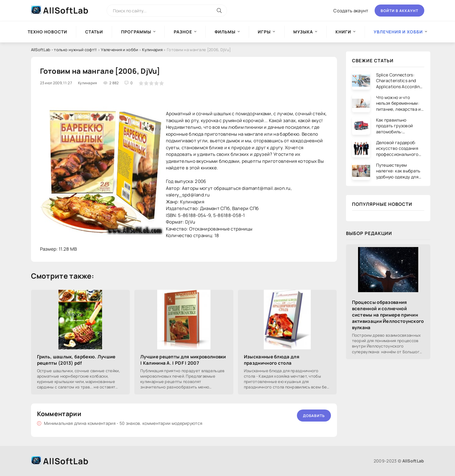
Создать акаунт (351, 11)
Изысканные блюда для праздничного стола (272, 360)
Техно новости (47, 32)
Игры (264, 32)
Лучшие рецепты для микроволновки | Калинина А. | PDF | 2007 (183, 360)
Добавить (314, 416)
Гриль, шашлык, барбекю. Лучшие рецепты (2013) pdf (76, 360)
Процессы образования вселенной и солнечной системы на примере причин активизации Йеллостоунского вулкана (388, 315)
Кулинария (152, 50)
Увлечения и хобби (119, 50)
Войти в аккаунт (399, 11)
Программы (136, 32)
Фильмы (225, 32)
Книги (343, 32)
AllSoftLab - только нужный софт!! (64, 50)
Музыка (303, 32)
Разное (183, 32)
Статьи (94, 32)
